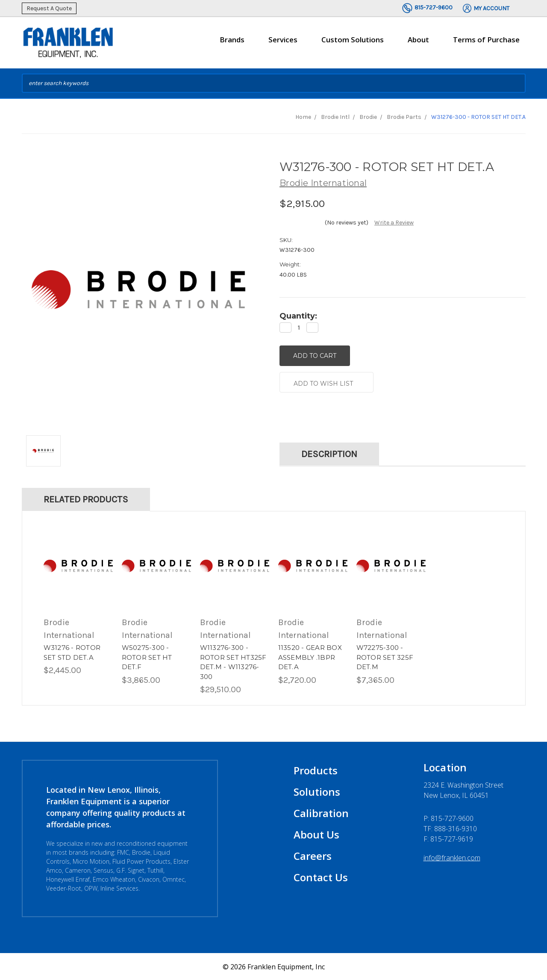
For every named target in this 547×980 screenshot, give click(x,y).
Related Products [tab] (86, 499)
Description (329, 454)
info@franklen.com (452, 857)
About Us (316, 834)
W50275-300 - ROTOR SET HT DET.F (147, 657)
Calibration (321, 813)
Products (316, 770)
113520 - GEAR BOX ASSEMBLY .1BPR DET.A (310, 657)
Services (283, 43)
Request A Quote (49, 8)
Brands (232, 43)
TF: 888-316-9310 (450, 828)
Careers (313, 855)
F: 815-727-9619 (448, 838)
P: (448, 818)
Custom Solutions (353, 43)
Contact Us (321, 877)
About (418, 43)
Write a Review (394, 223)
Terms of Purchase (486, 40)
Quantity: (298, 316)
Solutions (317, 791)
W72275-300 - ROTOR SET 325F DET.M (385, 657)
